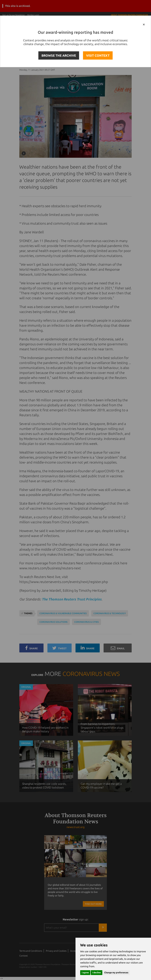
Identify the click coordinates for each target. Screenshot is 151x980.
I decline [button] (97, 973)
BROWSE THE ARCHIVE (59, 55)
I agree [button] (85, 973)
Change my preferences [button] (116, 973)
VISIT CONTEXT (98, 55)
